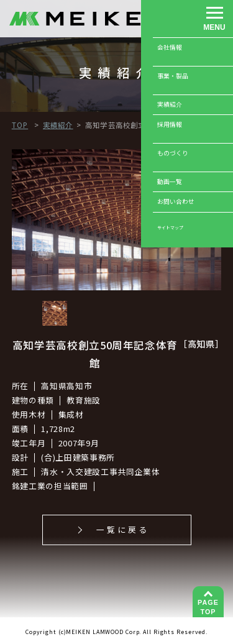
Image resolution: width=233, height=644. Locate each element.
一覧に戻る (122, 529)
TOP (208, 607)
